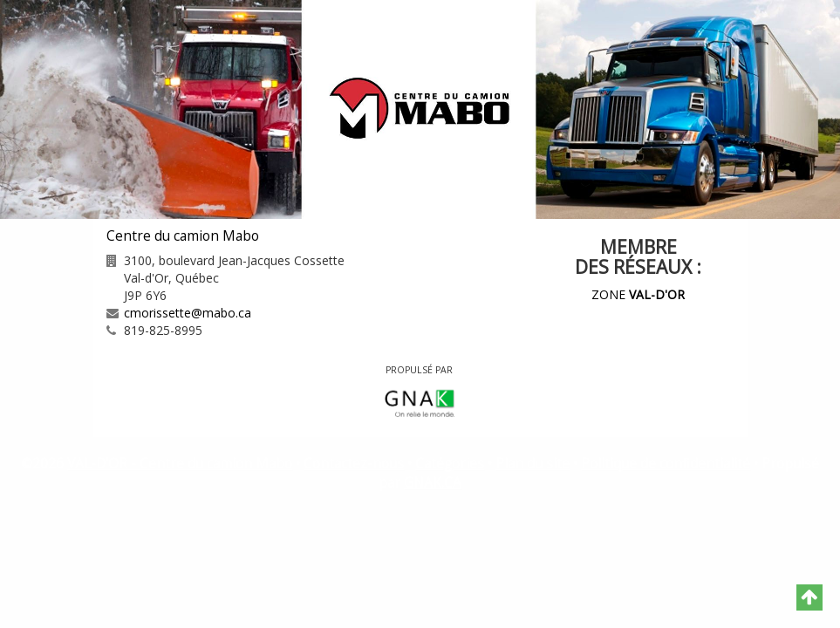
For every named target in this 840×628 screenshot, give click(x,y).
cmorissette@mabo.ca (188, 313)
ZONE (638, 294)
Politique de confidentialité (666, 464)
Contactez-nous (354, 464)
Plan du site (533, 464)
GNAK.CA (433, 483)
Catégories (450, 464)
